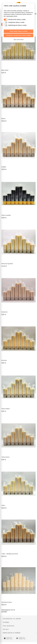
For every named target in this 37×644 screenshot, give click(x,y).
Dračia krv (5, 312)
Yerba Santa (5, 457)
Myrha (3, 119)
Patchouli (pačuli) (7, 264)
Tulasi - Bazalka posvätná (10, 554)
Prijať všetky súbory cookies (19, 31)
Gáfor (3, 505)
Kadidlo (4, 167)
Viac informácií (19, 40)
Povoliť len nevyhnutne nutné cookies (19, 35)
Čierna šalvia (6, 409)
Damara (4, 360)
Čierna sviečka (6, 215)
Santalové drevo (7, 602)
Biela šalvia (5, 70)
